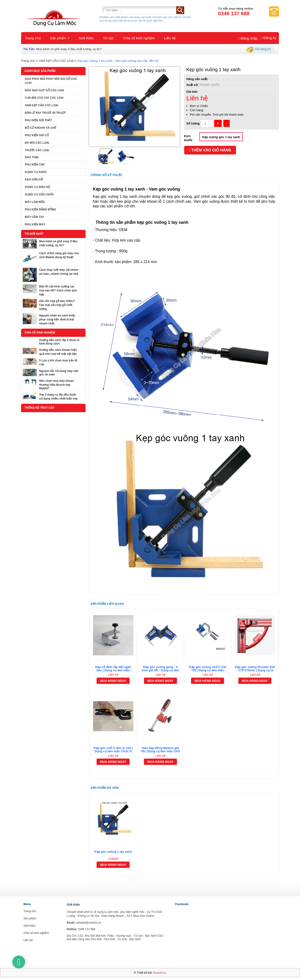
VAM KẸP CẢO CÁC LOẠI (56, 61)
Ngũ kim (158, 21)
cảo (170, 17)
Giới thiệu (86, 38)
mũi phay (135, 17)
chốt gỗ (157, 17)
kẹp (165, 17)
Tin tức (108, 38)
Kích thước (188, 138)
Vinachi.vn (159, 973)
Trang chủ (33, 38)
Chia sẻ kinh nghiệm (139, 38)
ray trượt (146, 17)
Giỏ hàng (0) (263, 49)
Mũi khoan (122, 17)
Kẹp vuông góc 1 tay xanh (221, 137)
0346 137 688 (234, 13)
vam (112, 17)
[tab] (184, 693)
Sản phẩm (60, 38)
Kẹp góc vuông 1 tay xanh (113, 852)
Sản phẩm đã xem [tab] (105, 788)
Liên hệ (170, 38)
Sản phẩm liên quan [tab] (107, 604)
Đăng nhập (248, 38)
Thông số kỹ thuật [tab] (106, 175)
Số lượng (193, 123)
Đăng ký (269, 38)
